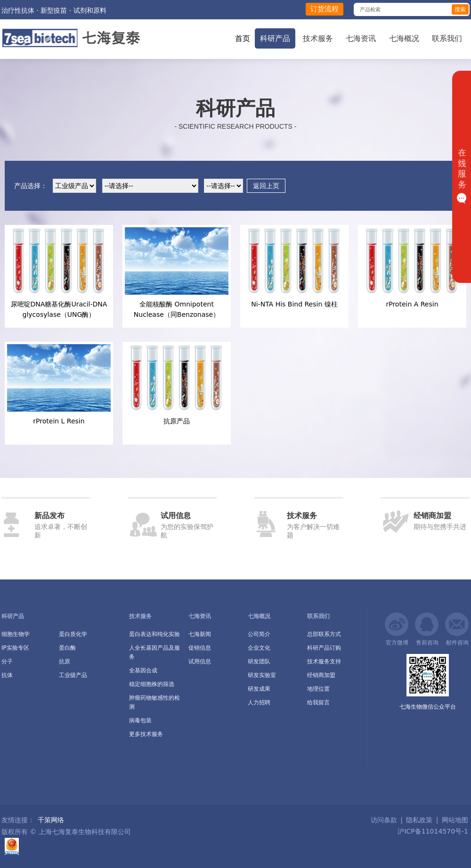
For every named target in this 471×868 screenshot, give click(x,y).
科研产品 (275, 38)
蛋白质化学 (73, 634)
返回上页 (266, 186)
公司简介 (259, 634)
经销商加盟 (321, 675)
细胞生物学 (16, 634)
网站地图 (455, 820)
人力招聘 (259, 703)
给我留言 (318, 703)
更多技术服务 (146, 734)
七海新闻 (200, 634)
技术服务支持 (324, 661)
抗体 (7, 675)
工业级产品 (73, 675)
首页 (243, 38)
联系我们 (447, 38)
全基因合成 (143, 670)
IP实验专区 (15, 648)
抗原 (65, 661)
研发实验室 (262, 675)
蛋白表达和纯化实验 (154, 634)
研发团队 (259, 661)
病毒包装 (140, 720)
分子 (7, 661)
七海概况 (404, 38)
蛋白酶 (67, 648)
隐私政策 (419, 820)
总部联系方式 (324, 634)
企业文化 (259, 648)
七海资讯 (361, 38)
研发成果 (259, 689)
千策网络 (51, 820)
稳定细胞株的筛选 (152, 684)
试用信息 (200, 661)
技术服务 (318, 38)
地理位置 (318, 689)
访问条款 (384, 820)
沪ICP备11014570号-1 (432, 831)
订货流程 (325, 9)
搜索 (460, 9)
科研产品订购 (324, 648)
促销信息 (200, 648)
